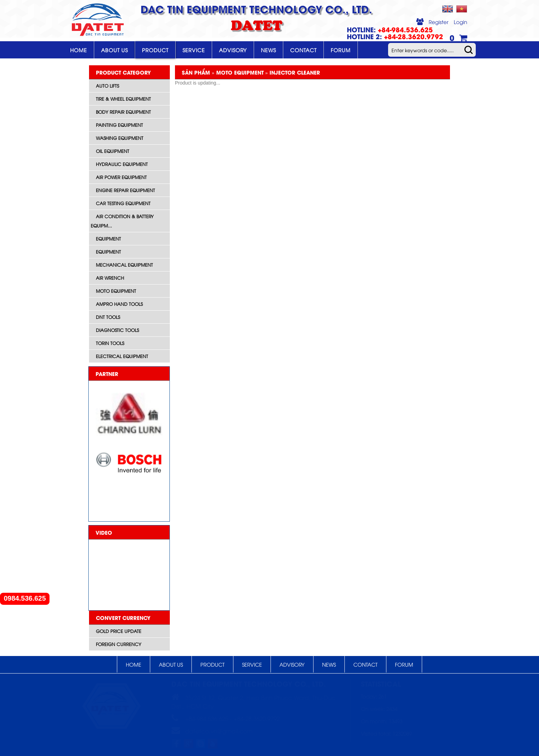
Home (79, 50)
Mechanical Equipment (124, 265)
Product (155, 50)
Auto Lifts (107, 86)
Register (439, 22)
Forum (341, 50)
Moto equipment (116, 291)
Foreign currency (119, 644)
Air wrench (110, 278)
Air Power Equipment (121, 177)
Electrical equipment (122, 356)
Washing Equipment (120, 138)
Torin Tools (110, 343)
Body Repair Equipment (123, 112)
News (268, 50)
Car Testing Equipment (123, 203)
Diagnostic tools (117, 330)
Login (460, 22)
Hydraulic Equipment (122, 164)
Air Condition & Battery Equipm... (122, 221)
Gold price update (119, 631)
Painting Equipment (119, 125)
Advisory (233, 50)
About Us (114, 50)
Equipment (108, 238)
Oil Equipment (113, 151)
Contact (303, 50)
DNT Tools (108, 317)
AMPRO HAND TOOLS (119, 304)
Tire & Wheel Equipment (123, 99)
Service (194, 50)
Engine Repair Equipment (125, 190)
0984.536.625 (25, 598)
